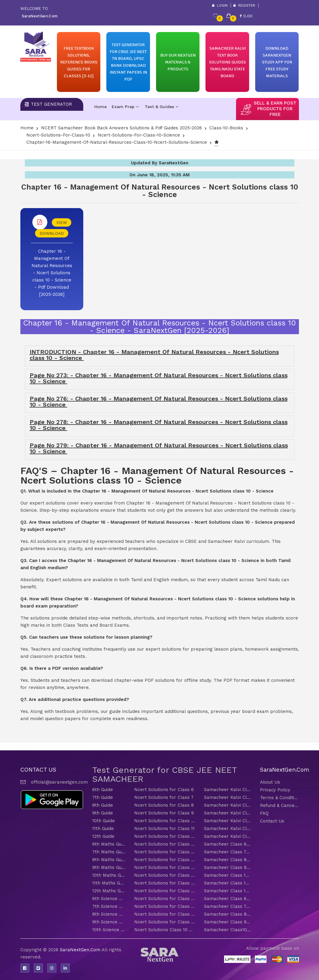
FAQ (264, 813)
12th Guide (103, 836)
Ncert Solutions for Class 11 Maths (165, 883)
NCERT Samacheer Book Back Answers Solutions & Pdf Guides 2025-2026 (121, 128)
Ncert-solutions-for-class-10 (58, 135)
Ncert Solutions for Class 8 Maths (165, 860)
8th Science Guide (109, 914)
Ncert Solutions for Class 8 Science (165, 914)
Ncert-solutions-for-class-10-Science (139, 135)
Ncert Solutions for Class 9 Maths (165, 867)
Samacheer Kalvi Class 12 (227, 836)
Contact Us (272, 821)
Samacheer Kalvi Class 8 (227, 805)
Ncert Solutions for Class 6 (164, 790)
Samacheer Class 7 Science (227, 906)
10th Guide (103, 821)
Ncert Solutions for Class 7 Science (165, 906)
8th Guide (103, 805)
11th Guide (103, 828)
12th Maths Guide (109, 891)
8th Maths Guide (109, 860)
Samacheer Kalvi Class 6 (227, 790)
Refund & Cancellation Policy (279, 805)
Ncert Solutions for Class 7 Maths (165, 852)
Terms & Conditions (279, 798)
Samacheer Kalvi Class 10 (227, 821)
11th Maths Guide (109, 883)
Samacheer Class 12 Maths (227, 891)
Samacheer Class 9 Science (227, 922)
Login (220, 5)
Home (100, 107)
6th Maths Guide (109, 844)
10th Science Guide (109, 930)
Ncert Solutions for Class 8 (164, 805)
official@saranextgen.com (59, 782)
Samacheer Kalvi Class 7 (227, 797)
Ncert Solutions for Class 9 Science (165, 922)
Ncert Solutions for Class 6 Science (165, 899)
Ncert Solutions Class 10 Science (165, 930)
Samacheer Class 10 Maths (227, 875)
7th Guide (103, 797)
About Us (270, 782)
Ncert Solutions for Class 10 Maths (165, 875)
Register (244, 5)
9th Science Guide (109, 922)
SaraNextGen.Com (81, 950)
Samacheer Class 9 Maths (227, 867)
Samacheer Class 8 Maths (227, 860)
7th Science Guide (109, 906)
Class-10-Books (226, 128)
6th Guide (103, 790)
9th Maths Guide (109, 867)
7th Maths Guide (109, 852)
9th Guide (103, 813)
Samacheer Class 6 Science (227, 899)
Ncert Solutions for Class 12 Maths (165, 891)
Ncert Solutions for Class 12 (165, 836)
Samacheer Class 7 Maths (227, 852)
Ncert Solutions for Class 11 (164, 828)
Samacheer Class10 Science (227, 930)
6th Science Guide (109, 899)
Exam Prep (125, 107)
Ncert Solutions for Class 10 (165, 821)
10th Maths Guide (109, 875)
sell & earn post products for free (275, 109)
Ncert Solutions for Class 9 (164, 813)
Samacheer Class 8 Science (227, 914)
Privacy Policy (275, 790)
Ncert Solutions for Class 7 (164, 797)
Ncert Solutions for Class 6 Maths (165, 844)
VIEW (62, 222)
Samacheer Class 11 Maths (227, 883)
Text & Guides (161, 107)
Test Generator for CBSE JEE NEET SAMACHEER (164, 774)
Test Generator (51, 104)
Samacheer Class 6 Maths (227, 844)
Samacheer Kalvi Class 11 (227, 828)
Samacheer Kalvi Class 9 (227, 813)
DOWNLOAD (52, 233)
